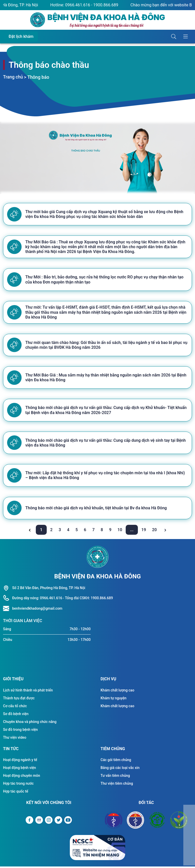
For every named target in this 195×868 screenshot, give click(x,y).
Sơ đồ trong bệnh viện (20, 731)
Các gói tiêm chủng (116, 761)
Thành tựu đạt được (19, 700)
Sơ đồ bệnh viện (16, 715)
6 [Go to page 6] (85, 531)
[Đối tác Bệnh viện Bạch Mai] (157, 822)
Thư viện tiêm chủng (117, 785)
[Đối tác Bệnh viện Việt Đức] (179, 822)
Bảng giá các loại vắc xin (120, 769)
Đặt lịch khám (21, 36)
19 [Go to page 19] (144, 531)
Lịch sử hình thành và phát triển (28, 692)
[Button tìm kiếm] (174, 37)
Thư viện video (15, 739)
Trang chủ (13, 77)
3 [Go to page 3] (60, 531)
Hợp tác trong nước (18, 785)
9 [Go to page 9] (111, 531)
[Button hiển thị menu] (186, 37)
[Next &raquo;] (165, 531)
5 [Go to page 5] (77, 531)
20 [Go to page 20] (155, 531)
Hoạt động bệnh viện (20, 769)
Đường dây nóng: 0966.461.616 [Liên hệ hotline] (37, 599)
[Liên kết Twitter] (58, 822)
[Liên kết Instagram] (49, 822)
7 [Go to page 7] (94, 531)
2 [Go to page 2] (52, 531)
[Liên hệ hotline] (8, 610)
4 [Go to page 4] (69, 531)
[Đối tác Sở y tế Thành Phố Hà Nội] (135, 822)
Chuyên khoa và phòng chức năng (30, 723)
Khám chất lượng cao (117, 692)
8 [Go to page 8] (102, 531)
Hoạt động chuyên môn (22, 777)
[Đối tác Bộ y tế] (114, 822)
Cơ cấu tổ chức (15, 707)
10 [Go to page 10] (120, 531)
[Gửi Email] (39, 822)
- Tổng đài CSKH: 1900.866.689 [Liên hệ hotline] (88, 599)
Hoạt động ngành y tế (20, 761)
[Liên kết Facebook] (29, 822)
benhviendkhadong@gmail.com (37, 610)
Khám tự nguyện (113, 700)
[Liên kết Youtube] (68, 822)
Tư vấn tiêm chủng (115, 777)
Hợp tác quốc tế (16, 793)
